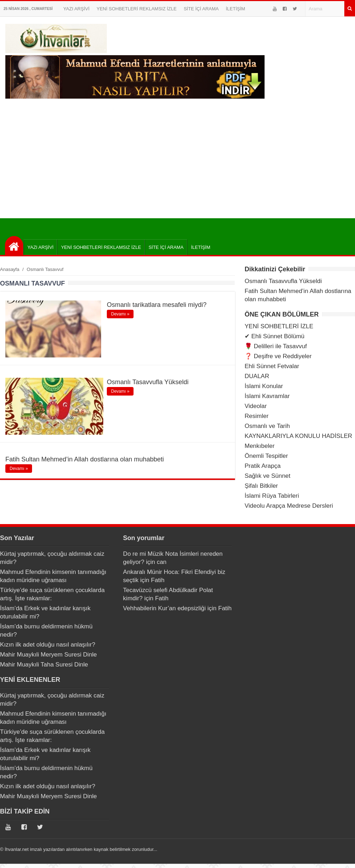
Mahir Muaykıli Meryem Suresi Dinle (48, 655)
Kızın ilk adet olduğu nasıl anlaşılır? (48, 645)
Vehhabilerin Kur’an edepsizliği (165, 608)
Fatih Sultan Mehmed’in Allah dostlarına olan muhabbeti (85, 459)
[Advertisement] (178, 165)
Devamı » (120, 314)
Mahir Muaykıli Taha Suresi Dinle (44, 665)
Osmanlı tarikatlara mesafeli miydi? (157, 305)
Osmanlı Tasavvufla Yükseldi (148, 382)
